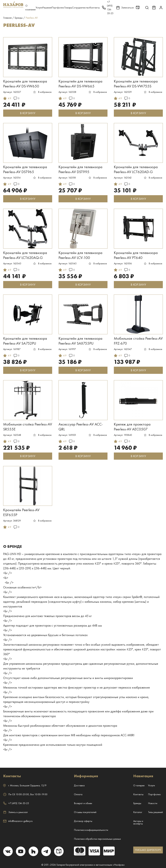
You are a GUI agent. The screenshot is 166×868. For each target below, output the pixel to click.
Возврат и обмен (83, 803)
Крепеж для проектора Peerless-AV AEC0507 (132, 427)
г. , (25, 785)
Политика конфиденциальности (91, 830)
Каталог (138, 812)
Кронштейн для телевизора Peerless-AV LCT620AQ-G (25, 255)
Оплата (78, 794)
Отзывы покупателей (85, 812)
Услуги (39, 8)
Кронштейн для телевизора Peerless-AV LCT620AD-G (136, 169)
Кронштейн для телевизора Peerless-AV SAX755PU (80, 341)
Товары (68, 8)
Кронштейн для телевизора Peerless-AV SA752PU (25, 341)
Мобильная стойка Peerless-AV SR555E (28, 427)
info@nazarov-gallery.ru (18, 821)
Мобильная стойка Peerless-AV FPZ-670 (138, 341)
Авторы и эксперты (138, 822)
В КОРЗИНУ (28, 113)
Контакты (95, 8)
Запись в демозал (15, 812)
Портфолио (58, 8)
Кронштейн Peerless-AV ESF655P (21, 512)
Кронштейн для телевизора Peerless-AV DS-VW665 (80, 84)
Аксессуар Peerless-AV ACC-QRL (81, 427)
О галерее (139, 785)
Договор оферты (83, 821)
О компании (31, 8)
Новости (153, 803)
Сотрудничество (81, 8)
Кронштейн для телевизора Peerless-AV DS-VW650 (25, 84)
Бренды (137, 803)
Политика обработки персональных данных (97, 839)
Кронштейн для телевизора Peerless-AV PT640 (136, 255)
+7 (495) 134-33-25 (16, 803)
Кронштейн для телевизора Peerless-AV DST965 (25, 169)
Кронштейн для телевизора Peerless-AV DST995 (80, 169)
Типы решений (155, 812)
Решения (47, 8)
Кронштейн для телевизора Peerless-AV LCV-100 (80, 255)
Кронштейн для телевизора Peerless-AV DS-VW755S (136, 84)
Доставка (79, 785)
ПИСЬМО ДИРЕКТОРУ (148, 850)
